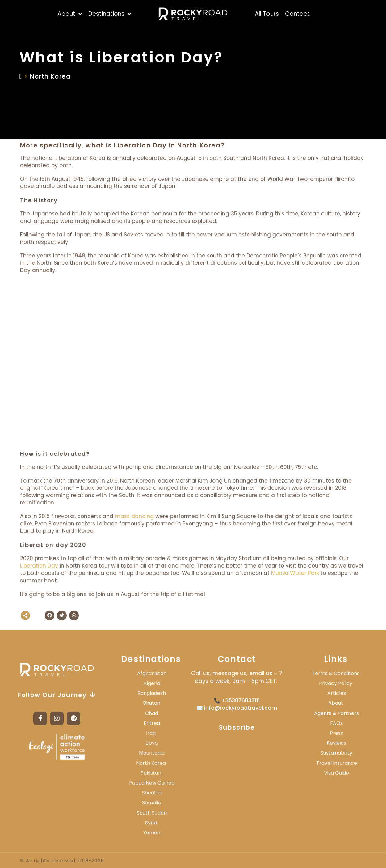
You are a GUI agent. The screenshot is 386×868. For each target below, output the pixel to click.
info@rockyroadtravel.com (240, 708)
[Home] (21, 76)
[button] (50, 615)
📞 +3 (221, 700)
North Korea (50, 76)
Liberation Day (39, 566)
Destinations (151, 659)
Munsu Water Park (295, 573)
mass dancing (134, 516)
